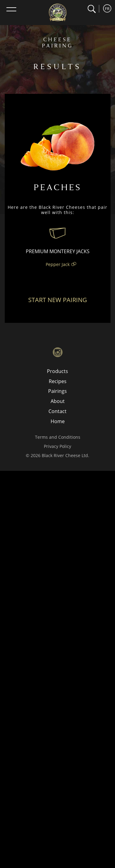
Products (57, 371)
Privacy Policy (57, 446)
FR (107, 9)
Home (58, 421)
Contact (57, 411)
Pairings (57, 391)
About (58, 401)
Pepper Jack (58, 264)
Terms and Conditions (58, 437)
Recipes (58, 381)
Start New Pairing (58, 300)
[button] (92, 9)
